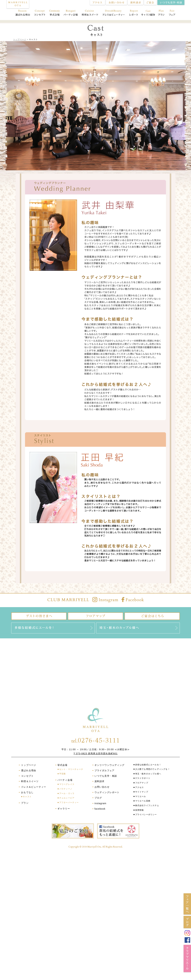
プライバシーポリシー (146, 815)
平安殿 (63, 774)
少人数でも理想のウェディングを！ (153, 769)
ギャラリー (64, 809)
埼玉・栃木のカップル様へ (148, 774)
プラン (161, 13)
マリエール (141, 796)
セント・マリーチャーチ (71, 769)
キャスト (27, 797)
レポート (134, 13)
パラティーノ (66, 789)
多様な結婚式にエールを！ (148, 765)
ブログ (98, 798)
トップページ (20, 39)
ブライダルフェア (105, 770)
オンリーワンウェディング (109, 765)
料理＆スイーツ (90, 13)
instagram (100, 803)
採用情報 (140, 810)
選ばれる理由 (22, 13)
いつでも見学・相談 (106, 776)
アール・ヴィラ (67, 793)
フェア (173, 13)
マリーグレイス (67, 784)
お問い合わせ (102, 787)
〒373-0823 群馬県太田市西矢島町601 (95, 754)
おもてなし (148, 13)
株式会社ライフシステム (147, 805)
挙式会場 (54, 13)
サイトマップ (142, 792)
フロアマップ (142, 783)
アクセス (140, 787)
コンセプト (40, 13)
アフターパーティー (69, 803)
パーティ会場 (71, 13)
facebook (100, 809)
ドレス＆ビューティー (114, 13)
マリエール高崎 (143, 801)
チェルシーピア (67, 798)
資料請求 (100, 781)
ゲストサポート (143, 778)
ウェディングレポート (107, 792)
